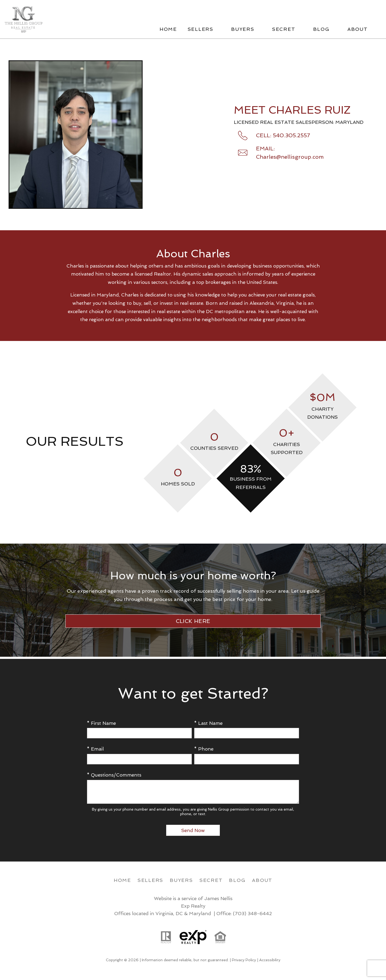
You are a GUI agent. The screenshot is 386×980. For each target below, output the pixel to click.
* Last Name (208, 723)
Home (168, 29)
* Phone (204, 749)
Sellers (150, 880)
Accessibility (270, 960)
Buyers (181, 880)
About (262, 880)
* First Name (101, 723)
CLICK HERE (193, 621)
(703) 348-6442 (252, 913)
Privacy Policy (244, 960)
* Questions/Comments (114, 775)
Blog (237, 880)
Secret (211, 880)
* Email (95, 749)
